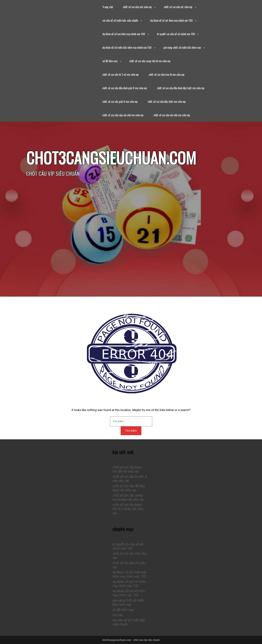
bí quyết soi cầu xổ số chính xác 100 (176, 34)
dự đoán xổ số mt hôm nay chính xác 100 (171, 20)
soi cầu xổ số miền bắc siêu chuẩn (120, 20)
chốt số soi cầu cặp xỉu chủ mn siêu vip (123, 115)
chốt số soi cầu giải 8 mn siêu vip (120, 101)
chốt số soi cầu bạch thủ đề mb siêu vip (127, 469)
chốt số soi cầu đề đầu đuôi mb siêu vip (129, 488)
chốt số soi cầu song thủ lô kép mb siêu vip (128, 497)
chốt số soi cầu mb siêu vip (137, 7)
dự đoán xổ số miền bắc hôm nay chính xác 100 (127, 47)
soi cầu (118, 615)
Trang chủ (108, 7)
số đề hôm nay (110, 61)
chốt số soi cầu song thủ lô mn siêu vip (150, 61)
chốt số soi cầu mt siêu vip (178, 7)
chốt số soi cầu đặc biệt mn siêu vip (167, 101)
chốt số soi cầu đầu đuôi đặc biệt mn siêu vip (181, 88)
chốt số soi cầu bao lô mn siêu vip (167, 74)
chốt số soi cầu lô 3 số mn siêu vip (120, 74)
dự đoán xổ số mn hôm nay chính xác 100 (124, 34)
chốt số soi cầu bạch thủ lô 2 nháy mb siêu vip (128, 509)
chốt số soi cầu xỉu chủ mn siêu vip (172, 115)
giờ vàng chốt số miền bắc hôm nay (182, 47)
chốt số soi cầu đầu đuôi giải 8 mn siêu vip (125, 88)
